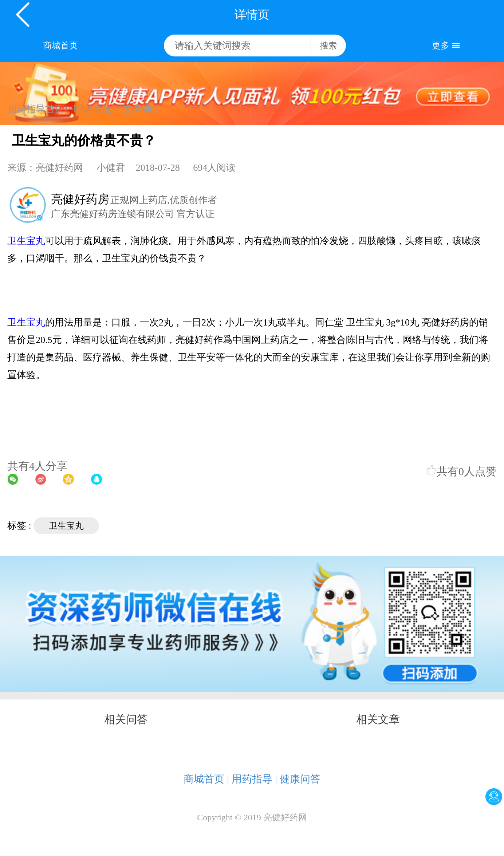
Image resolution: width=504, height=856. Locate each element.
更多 (441, 46)
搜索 (328, 46)
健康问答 (300, 779)
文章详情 (142, 109)
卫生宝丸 (26, 241)
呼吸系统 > (96, 109)
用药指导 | (254, 779)
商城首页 (60, 46)
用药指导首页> (38, 109)
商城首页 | (206, 779)
